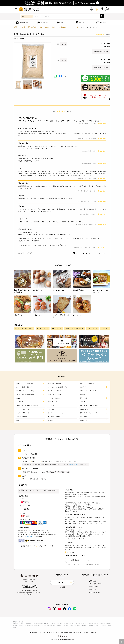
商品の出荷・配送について (30, 472)
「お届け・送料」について (27, 546)
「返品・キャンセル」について (75, 539)
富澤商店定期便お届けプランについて (65, 461)
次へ (103, 253)
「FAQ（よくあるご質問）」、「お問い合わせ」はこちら (82, 565)
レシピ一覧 (42, 632)
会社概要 (62, 587)
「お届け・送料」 (73, 465)
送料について (35, 461)
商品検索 (35, 632)
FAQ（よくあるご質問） (95, 584)
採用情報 (93, 632)
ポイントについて (46, 461)
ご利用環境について (71, 552)
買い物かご (26, 461)
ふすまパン (105, 329)
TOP (30, 632)
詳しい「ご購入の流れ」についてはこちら (35, 479)
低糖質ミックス (92, 329)
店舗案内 (87, 632)
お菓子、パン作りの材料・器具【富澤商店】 (25, 27)
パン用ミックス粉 (63, 27)
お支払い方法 (44, 472)
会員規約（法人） (93, 589)
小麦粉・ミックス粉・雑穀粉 (48, 27)
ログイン (25, 454)
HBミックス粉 (74, 27)
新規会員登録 (34, 454)
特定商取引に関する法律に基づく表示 (72, 632)
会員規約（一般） (93, 587)
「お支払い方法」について (44, 546)
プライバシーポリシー (94, 592)
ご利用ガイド (92, 581)
